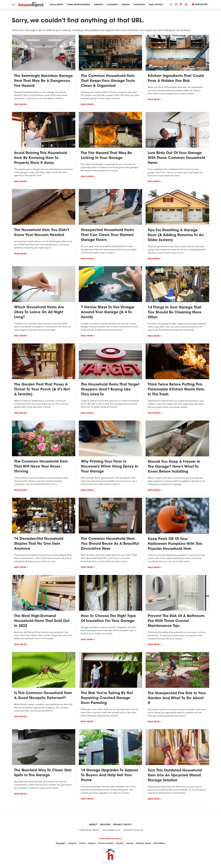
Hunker (120, 843)
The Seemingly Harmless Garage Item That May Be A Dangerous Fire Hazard (43, 81)
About (93, 824)
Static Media (93, 830)
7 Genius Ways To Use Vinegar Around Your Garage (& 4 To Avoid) (108, 312)
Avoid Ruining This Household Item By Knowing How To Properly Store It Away (41, 158)
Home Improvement (78, 5)
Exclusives (56, 5)
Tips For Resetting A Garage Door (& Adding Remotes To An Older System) (176, 235)
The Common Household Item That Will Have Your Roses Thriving (41, 467)
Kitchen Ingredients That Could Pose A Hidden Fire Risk (176, 78)
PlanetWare (159, 843)
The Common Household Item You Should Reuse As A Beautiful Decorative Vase (110, 544)
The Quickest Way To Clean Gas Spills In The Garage (43, 773)
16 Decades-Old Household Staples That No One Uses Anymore (39, 544)
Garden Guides (106, 843)
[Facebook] (171, 5)
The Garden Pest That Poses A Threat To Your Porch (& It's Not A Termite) (42, 390)
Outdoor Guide (143, 843)
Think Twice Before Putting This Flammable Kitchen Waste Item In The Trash (176, 390)
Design (126, 5)
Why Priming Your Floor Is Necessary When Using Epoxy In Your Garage (110, 467)
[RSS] (186, 5)
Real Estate (156, 5)
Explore (92, 843)
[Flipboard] (181, 5)
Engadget (61, 843)
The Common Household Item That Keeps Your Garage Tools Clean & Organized (108, 81)
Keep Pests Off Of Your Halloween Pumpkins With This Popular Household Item (175, 544)
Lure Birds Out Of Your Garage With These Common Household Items (176, 158)
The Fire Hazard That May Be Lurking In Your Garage (106, 156)
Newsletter (200, 4)
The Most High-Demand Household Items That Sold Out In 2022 (42, 621)
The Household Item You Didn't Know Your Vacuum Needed (42, 233)
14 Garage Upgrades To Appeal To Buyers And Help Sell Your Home (109, 775)
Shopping (139, 5)
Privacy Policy (122, 824)
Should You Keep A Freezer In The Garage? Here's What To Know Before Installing (174, 467)
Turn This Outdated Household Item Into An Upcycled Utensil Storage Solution (175, 775)
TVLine (82, 843)
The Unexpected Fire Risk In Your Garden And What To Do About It (177, 698)
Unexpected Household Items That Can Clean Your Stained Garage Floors (107, 235)
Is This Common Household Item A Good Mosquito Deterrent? (43, 696)
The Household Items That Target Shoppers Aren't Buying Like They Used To (110, 390)
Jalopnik (72, 843)
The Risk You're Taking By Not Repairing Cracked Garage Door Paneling (107, 698)
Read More (20, 104)
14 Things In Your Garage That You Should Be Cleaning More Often (175, 312)
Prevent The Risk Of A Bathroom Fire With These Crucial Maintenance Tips (176, 621)
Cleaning (112, 5)
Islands (130, 843)
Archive (105, 824)
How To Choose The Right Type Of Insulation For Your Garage (108, 619)
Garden (98, 5)
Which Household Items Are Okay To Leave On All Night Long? (39, 312)
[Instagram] (176, 5)
